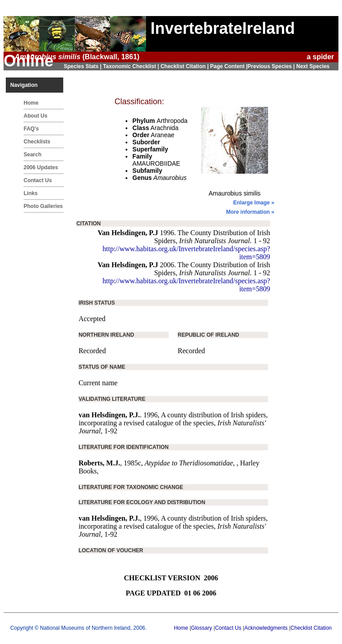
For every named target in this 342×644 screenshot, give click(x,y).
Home (31, 103)
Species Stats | (83, 66)
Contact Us (38, 180)
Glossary (202, 628)
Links (31, 193)
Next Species (313, 66)
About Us (35, 116)
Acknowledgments (266, 628)
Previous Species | (272, 66)
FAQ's (31, 129)
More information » (250, 212)
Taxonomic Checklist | (132, 66)
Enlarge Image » (254, 203)
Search (33, 155)
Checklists (37, 142)
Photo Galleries (43, 206)
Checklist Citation (311, 628)
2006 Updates (41, 167)
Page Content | (229, 66)
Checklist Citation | (185, 66)
